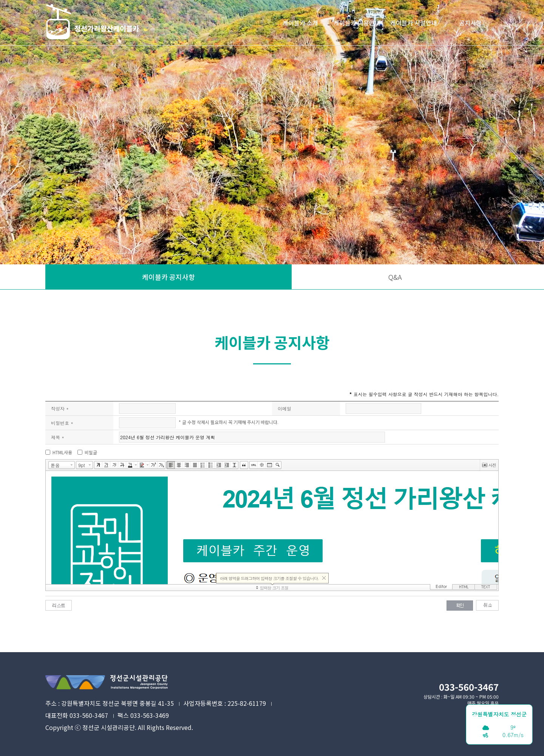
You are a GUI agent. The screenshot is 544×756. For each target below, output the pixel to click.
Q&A (395, 277)
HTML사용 (62, 452)
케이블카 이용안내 (357, 23)
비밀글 (91, 452)
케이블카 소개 (300, 23)
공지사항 (470, 23)
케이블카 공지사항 (168, 277)
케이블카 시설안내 (414, 23)
